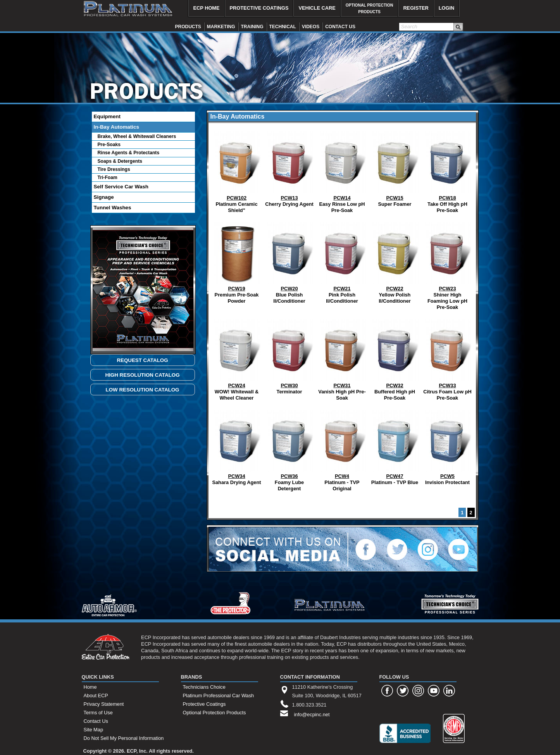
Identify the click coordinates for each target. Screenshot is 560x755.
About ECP (96, 696)
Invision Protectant (448, 446)
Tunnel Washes (113, 208)
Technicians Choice (204, 687)
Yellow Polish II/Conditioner (395, 261)
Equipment (107, 116)
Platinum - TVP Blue (395, 446)
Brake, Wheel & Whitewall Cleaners (137, 136)
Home (90, 687)
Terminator (289, 355)
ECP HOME (207, 8)
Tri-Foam (108, 178)
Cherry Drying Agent (289, 167)
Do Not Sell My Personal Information (124, 738)
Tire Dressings (114, 169)
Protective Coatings (204, 704)
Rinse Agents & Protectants (129, 153)
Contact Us (96, 721)
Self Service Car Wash (121, 187)
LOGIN (447, 8)
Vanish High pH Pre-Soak (342, 358)
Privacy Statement (104, 704)
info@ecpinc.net (312, 714)
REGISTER (416, 8)
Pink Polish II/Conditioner (342, 261)
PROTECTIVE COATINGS (259, 8)
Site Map (94, 730)
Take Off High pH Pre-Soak (448, 170)
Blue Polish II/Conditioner (289, 261)
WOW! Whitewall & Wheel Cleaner (237, 358)
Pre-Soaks (109, 145)
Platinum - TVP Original (342, 449)
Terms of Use (98, 713)
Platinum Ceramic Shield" (237, 170)
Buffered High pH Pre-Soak (395, 358)
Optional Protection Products (215, 713)
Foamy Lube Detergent (289, 449)
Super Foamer (395, 167)
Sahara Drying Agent (236, 446)
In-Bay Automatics (116, 127)
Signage (104, 197)
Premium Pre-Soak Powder (237, 261)
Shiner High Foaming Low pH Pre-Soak (448, 264)
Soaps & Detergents (120, 161)
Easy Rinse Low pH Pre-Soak (342, 170)
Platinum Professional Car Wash (219, 696)
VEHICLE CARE (317, 8)
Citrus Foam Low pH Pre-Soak (447, 358)
